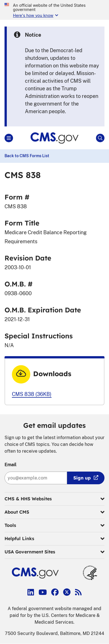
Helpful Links (54, 539)
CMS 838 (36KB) (32, 394)
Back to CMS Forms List (27, 156)
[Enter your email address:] (36, 478)
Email (10, 465)
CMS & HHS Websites (54, 499)
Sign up (82, 478)
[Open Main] (9, 138)
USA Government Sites (54, 552)
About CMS (54, 512)
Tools (54, 525)
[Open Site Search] (100, 138)
